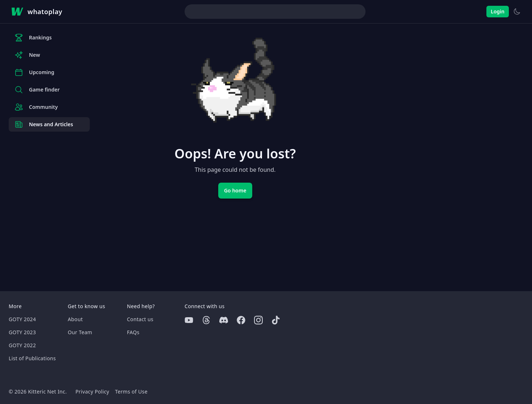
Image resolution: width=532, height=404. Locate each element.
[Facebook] (241, 320)
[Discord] (224, 320)
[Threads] (206, 320)
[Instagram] (258, 320)
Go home (235, 190)
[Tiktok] (276, 320)
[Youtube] (189, 320)
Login (498, 11)
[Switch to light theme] (517, 12)
